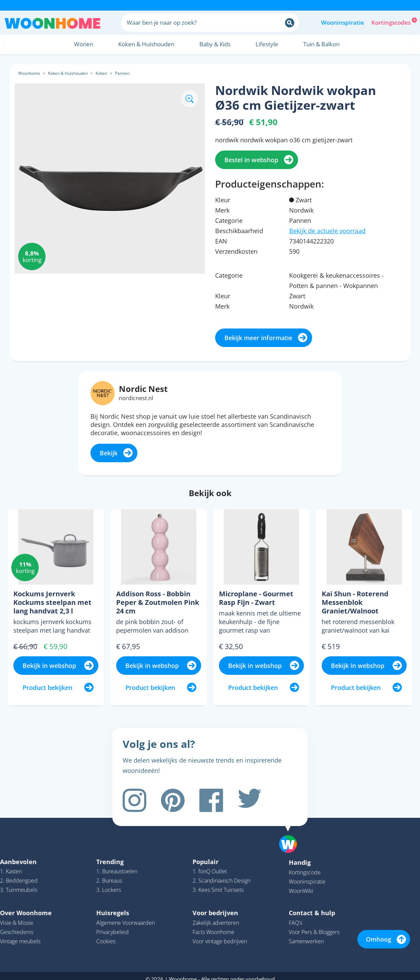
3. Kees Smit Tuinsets (218, 884)
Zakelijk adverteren (216, 917)
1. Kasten (11, 865)
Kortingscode (305, 866)
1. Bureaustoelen (117, 865)
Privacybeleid (113, 926)
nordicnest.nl (136, 398)
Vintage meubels (20, 935)
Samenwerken (306, 935)
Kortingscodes (392, 22)
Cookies (106, 935)
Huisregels (113, 907)
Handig (300, 856)
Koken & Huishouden (68, 73)
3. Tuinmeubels (19, 884)
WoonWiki (301, 885)
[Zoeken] (290, 23)
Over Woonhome (26, 907)
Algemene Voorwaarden (126, 917)
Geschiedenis (17, 926)
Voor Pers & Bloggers (314, 926)
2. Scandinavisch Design (221, 874)
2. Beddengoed (19, 874)
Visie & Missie (17, 917)
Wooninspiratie (343, 22)
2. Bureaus (109, 874)
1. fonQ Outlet (210, 865)
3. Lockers (109, 884)
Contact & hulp (312, 907)
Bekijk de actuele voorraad (327, 231)
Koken (101, 73)
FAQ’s (295, 917)
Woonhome (29, 73)
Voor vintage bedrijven (220, 935)
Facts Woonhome (213, 926)
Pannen (122, 73)
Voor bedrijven (215, 907)
